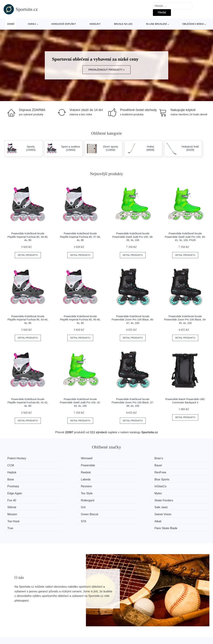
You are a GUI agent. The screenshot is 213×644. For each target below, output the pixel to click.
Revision (67, 479)
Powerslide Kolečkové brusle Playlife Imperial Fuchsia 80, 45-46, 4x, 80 (80, 320)
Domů (11, 24)
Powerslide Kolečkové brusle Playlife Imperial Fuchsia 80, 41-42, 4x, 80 (28, 403)
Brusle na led (123, 24)
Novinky (11, 635)
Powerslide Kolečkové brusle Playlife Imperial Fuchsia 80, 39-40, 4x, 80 (28, 237)
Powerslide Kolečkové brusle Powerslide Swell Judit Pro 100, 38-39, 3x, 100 (133, 237)
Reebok (172, 465)
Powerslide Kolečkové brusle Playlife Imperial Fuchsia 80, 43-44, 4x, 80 (28, 320)
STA (11, 506)
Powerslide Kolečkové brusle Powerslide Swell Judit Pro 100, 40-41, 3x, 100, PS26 (185, 237)
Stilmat (65, 492)
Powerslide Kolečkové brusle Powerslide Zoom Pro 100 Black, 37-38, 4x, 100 (133, 403)
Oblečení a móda (193, 24)
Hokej (32, 24)
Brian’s (118, 458)
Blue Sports (174, 472)
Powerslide (15, 465)
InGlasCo (120, 479)
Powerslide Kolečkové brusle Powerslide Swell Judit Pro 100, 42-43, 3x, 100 (80, 403)
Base (64, 472)
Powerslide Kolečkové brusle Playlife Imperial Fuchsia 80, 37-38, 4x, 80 (80, 237)
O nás (164, 626)
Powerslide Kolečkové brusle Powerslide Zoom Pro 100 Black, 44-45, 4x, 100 (185, 320)
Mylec (65, 486)
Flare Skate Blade (178, 506)
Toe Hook (173, 499)
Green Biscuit (70, 499)
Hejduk (118, 465)
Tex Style (14, 486)
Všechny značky (16, 626)
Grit (116, 492)
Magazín (88, 626)
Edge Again (174, 479)
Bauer (65, 465)
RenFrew (14, 472)
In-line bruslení (156, 24)
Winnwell (67, 458)
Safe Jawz (173, 492)
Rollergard (173, 486)
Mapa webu (90, 635)
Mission (13, 499)
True (117, 506)
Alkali (64, 506)
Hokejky (95, 24)
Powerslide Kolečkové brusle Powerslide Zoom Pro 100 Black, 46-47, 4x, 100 (133, 320)
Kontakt (165, 635)
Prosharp (14, 479)
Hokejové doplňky (64, 24)
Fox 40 (118, 486)
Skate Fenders (18, 492)
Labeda (119, 472)
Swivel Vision (122, 499)
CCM (170, 458)
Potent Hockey (18, 458)
